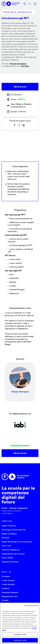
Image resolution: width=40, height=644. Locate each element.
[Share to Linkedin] (24, 125)
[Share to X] (19, 125)
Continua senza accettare (32, 605)
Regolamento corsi (10, 596)
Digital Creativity (9, 526)
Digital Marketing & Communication (17, 542)
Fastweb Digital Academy (16, 477)
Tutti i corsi (6, 546)
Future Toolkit (7, 558)
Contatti (5, 600)
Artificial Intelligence (11, 550)
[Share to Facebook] (15, 125)
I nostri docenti (8, 580)
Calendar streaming (10, 562)
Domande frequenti (10, 592)
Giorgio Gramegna (18, 64)
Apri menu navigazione (35, 4)
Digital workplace (9, 534)
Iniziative (5, 588)
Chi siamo (6, 576)
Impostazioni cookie (20, 634)
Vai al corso (20, 87)
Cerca (25, 4)
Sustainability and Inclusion (13, 554)
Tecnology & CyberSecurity (14, 530)
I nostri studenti (8, 584)
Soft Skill (5, 538)
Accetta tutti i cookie (20, 640)
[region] (20, 623)
